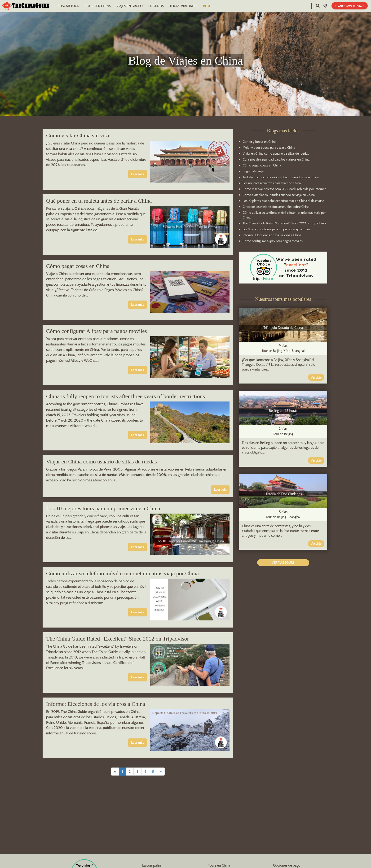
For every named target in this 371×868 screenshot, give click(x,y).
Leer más (137, 174)
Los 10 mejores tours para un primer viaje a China (103, 508)
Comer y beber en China (259, 142)
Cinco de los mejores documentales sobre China (276, 207)
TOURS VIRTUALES (183, 6)
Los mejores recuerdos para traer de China (272, 183)
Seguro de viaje (253, 171)
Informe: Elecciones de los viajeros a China (96, 704)
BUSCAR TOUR (68, 6)
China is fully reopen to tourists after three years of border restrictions (126, 396)
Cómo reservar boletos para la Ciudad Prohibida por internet (284, 189)
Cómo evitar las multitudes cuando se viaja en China (279, 195)
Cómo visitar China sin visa (78, 135)
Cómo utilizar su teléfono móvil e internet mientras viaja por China (122, 573)
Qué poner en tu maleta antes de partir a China (99, 201)
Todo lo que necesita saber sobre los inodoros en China (280, 177)
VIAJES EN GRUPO (130, 6)
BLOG (207, 6)
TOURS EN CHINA (98, 6)
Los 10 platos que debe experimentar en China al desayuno (283, 201)
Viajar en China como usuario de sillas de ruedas (102, 462)
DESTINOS (156, 6)
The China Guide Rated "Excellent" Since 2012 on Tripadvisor (118, 639)
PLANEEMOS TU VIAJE (350, 6)
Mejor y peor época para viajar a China (269, 148)
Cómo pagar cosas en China (78, 266)
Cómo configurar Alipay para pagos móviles (97, 331)
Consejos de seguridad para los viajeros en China (276, 159)
